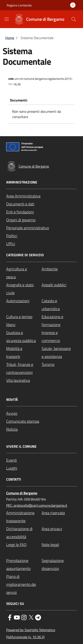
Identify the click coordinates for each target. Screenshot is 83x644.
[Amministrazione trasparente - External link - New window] (24, 517)
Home (10, 38)
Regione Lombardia (19, 5)
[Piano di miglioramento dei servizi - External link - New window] (24, 585)
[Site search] (74, 19)
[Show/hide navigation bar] (7, 19)
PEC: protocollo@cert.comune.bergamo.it (37, 505)
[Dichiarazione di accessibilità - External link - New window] (24, 533)
